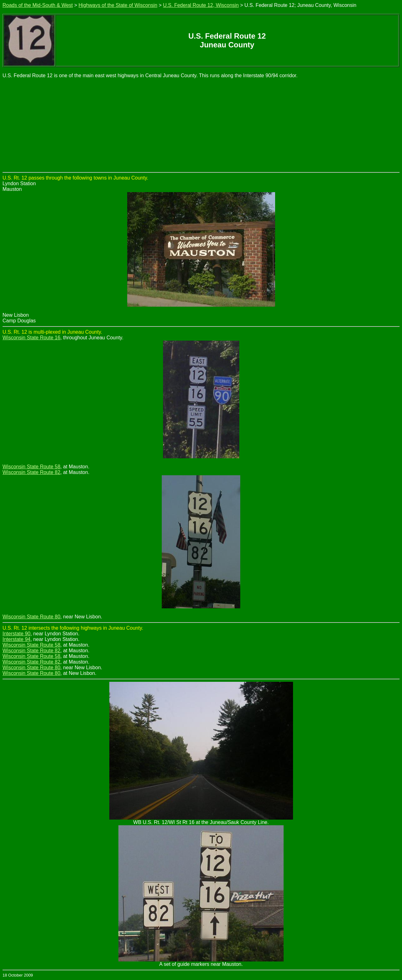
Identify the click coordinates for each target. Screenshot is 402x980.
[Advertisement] (201, 125)
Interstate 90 (16, 634)
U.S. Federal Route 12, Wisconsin (201, 5)
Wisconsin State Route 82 (31, 472)
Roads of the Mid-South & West (38, 5)
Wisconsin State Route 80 (31, 617)
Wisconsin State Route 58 (31, 467)
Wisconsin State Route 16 (31, 338)
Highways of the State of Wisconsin (118, 5)
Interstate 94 (16, 639)
